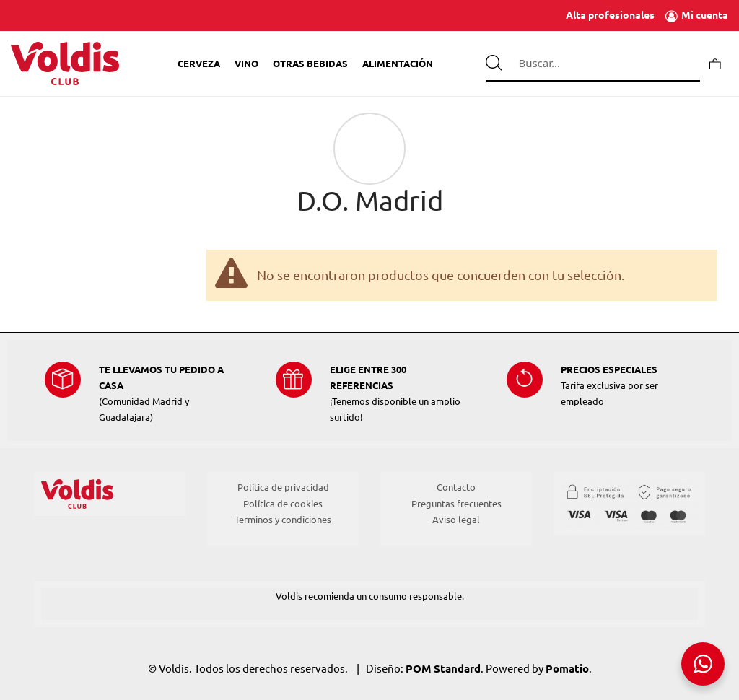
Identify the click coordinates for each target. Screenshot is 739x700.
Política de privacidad (283, 487)
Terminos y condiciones (283, 520)
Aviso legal (456, 520)
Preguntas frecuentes (456, 504)
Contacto (456, 487)
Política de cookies (283, 504)
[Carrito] (715, 63)
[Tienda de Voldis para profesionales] (65, 64)
